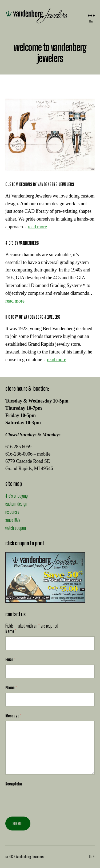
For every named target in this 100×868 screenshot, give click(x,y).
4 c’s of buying (17, 496)
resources (12, 512)
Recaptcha (14, 784)
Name (11, 631)
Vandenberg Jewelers (30, 857)
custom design (16, 504)
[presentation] (46, 799)
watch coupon (16, 528)
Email (10, 659)
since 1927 (13, 520)
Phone (11, 688)
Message (13, 716)
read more (37, 227)
